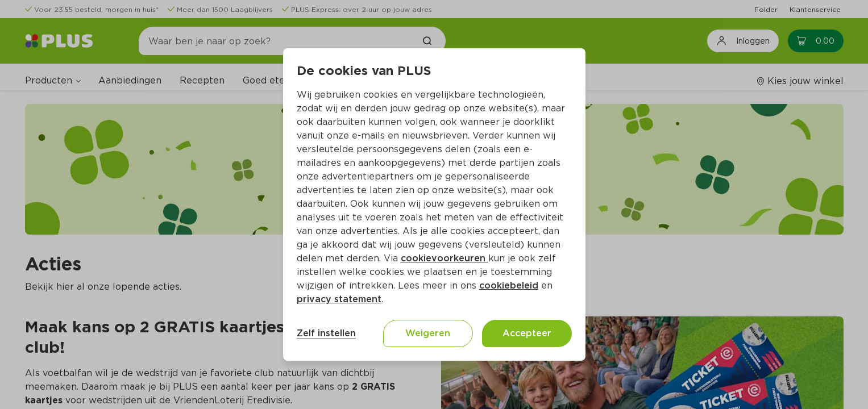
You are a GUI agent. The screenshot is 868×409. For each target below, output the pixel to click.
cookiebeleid (509, 285)
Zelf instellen (326, 333)
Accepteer (527, 333)
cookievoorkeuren (445, 258)
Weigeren (428, 333)
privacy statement (339, 299)
